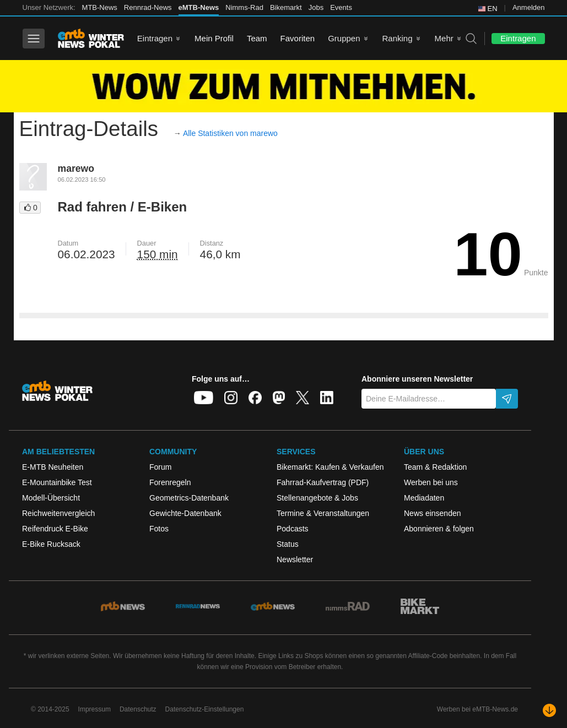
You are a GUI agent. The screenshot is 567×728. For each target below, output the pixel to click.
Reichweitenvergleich (58, 513)
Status (288, 544)
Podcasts (293, 529)
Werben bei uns (431, 482)
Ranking (398, 38)
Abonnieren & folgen (439, 529)
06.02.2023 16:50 (82, 180)
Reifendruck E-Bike (55, 529)
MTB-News (100, 7)
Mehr (444, 38)
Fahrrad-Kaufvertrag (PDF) (323, 482)
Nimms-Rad (244, 7)
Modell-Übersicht (51, 498)
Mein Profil (214, 38)
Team (257, 38)
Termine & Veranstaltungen (323, 513)
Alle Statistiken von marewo (230, 133)
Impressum (94, 709)
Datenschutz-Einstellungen (205, 709)
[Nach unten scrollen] (549, 710)
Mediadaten (424, 498)
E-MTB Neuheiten (53, 467)
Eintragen (155, 38)
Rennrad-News (148, 7)
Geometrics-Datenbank (189, 498)
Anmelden (529, 7)
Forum (160, 467)
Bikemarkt (286, 7)
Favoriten (298, 38)
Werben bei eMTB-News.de (477, 709)
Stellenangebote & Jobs (317, 498)
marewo (76, 169)
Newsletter (295, 559)
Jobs (316, 7)
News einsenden (433, 513)
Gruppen (344, 38)
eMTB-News (199, 7)
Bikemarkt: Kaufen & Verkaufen (330, 467)
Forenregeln (170, 482)
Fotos (159, 529)
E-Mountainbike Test (57, 482)
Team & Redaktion (435, 467)
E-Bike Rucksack (51, 544)
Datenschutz (138, 709)
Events (341, 7)
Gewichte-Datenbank (185, 513)
